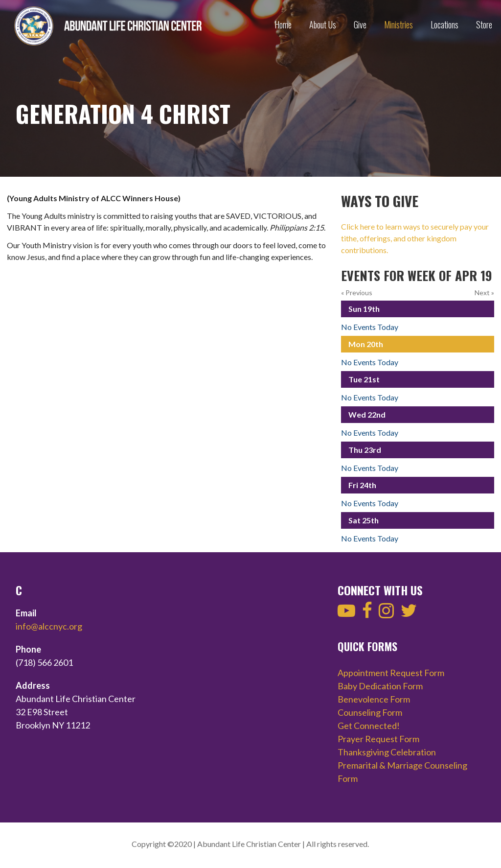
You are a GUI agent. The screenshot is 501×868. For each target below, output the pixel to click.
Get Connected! (369, 726)
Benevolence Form (374, 699)
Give (360, 24)
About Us (323, 24)
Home (283, 24)
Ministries (399, 24)
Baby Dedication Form (380, 686)
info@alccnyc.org (49, 626)
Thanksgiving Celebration (387, 752)
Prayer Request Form (378, 739)
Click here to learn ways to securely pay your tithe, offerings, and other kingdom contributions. (415, 238)
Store (484, 24)
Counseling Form (370, 712)
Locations (444, 24)
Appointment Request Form (391, 673)
